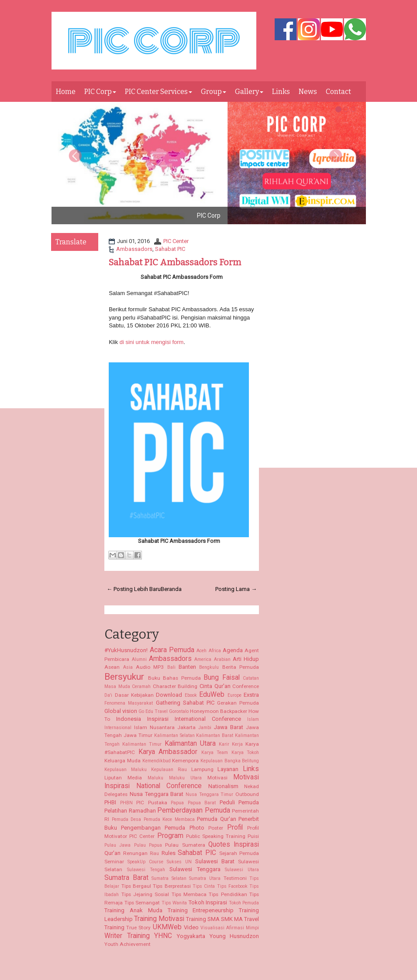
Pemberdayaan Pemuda (194, 810)
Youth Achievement (128, 944)
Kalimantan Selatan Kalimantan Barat (194, 735)
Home (66, 92)
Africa (215, 651)
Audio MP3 (150, 667)
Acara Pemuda (172, 650)
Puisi (253, 836)
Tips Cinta (204, 886)
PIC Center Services (159, 92)
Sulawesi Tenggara (195, 869)
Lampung (202, 769)
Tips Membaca (189, 894)
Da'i (108, 695)
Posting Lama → (236, 589)
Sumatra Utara (205, 878)
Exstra (251, 695)
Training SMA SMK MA (214, 919)
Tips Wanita (174, 903)
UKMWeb (167, 927)
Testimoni (235, 878)
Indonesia (129, 719)
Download (169, 695)
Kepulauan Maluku (126, 770)
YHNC (163, 936)
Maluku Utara (185, 778)
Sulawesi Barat (215, 861)
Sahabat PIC (170, 249)
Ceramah (141, 686)
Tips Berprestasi (172, 886)
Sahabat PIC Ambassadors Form (175, 262)
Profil (235, 827)
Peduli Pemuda (240, 802)
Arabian (222, 659)
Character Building (175, 686)
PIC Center (176, 241)
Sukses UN (179, 862)
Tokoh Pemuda (244, 903)
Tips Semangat (142, 903)
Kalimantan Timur (142, 744)
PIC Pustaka (152, 803)
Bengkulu (209, 667)
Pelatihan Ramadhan (130, 811)
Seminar (114, 862)
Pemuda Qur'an (217, 819)
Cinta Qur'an (215, 686)
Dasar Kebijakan (134, 695)
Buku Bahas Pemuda (174, 678)
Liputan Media (123, 778)
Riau (154, 853)
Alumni (139, 659)
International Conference (208, 719)
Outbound (247, 794)
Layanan (228, 769)
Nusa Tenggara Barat (157, 794)
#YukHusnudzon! (126, 650)
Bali (171, 667)
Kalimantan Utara (190, 744)
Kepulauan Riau (169, 770)
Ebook (191, 695)
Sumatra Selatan (169, 878)
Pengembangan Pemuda (153, 828)
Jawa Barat (229, 727)
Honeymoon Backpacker (219, 711)
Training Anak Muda (133, 910)
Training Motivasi (159, 919)
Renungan (135, 853)
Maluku (155, 778)
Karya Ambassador (168, 752)
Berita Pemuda (241, 667)
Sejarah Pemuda (239, 853)
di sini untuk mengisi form (152, 342)
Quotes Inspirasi (234, 844)
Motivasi (217, 778)
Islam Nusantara (154, 727)
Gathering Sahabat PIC (185, 703)
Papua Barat (202, 803)
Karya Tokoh (245, 752)
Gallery (249, 92)
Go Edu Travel (153, 711)
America (203, 659)
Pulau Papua (148, 845)
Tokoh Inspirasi (208, 902)
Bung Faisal (222, 678)
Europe (234, 695)
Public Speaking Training (216, 836)
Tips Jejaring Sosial (145, 894)
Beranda (171, 589)
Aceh (202, 651)
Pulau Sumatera (185, 845)
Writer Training (127, 936)
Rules (169, 853)
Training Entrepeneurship (201, 910)
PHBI (110, 802)
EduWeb (212, 695)
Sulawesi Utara (242, 870)
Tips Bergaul (136, 886)
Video (191, 927)
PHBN (126, 803)
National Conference (169, 786)
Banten (187, 667)
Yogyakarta (191, 936)
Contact (338, 92)
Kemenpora (185, 761)
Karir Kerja (231, 744)
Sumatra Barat (126, 878)
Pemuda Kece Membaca (169, 819)
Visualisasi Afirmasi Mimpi (230, 928)
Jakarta (186, 727)
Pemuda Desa (127, 819)
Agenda (233, 650)
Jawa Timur (138, 735)
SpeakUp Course (145, 862)
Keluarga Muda (122, 761)
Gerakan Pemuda (238, 703)
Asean (112, 667)
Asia (128, 667)
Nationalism (223, 786)
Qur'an (112, 853)
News (308, 92)
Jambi (205, 728)
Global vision (121, 711)
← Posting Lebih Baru (134, 589)
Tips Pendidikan (228, 894)
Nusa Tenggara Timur (209, 794)
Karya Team (215, 752)
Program (170, 836)
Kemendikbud (157, 761)
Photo (197, 828)
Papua (177, 803)
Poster (216, 828)
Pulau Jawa (117, 845)
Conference (246, 686)
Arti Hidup (246, 659)
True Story (138, 928)
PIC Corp (100, 92)
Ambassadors (134, 249)
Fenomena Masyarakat (129, 703)
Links (281, 92)
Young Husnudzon (234, 936)
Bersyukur (124, 677)
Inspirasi (158, 719)
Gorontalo (179, 711)
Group (214, 92)
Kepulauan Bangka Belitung (230, 761)
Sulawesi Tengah (146, 870)
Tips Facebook (232, 886)
